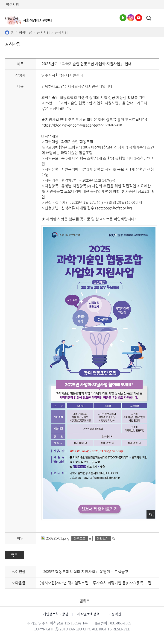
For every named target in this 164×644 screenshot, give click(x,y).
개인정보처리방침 (56, 614)
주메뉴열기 (157, 18)
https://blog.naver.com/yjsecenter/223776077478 (82, 125)
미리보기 (103, 539)
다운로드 (79, 539)
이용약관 (115, 614)
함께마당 (25, 32)
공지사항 (43, 32)
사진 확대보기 (151, 514)
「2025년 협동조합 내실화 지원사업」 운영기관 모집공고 (84, 572)
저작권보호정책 (88, 614)
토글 (149, 18)
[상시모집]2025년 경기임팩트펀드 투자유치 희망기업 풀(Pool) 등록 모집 (96, 583)
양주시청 (12, 5)
